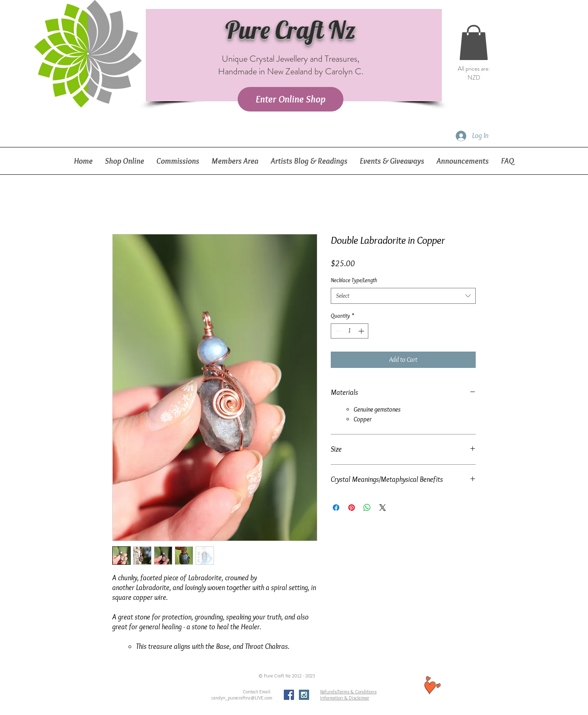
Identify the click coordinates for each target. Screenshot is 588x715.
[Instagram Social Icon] (304, 695)
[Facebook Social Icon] (289, 695)
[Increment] (362, 331)
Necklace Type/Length (354, 280)
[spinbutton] (350, 331)
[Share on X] (383, 508)
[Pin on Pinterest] (352, 508)
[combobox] (403, 296)
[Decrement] (337, 331)
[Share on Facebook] (336, 508)
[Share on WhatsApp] (367, 508)
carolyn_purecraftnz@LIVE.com (242, 698)
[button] (474, 42)
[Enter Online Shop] (291, 99)
